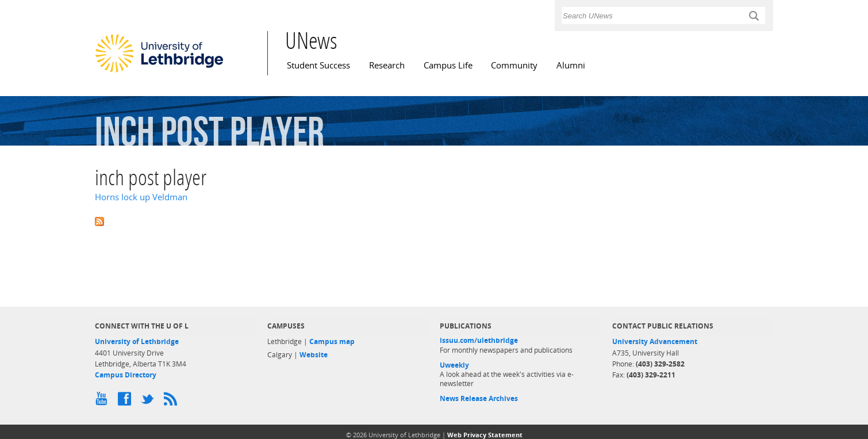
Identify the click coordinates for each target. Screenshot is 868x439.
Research (387, 65)
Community (514, 65)
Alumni (571, 65)
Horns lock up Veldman (141, 197)
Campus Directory (126, 375)
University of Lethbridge (137, 341)
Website (314, 355)
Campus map (332, 341)
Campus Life (448, 65)
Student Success (318, 65)
